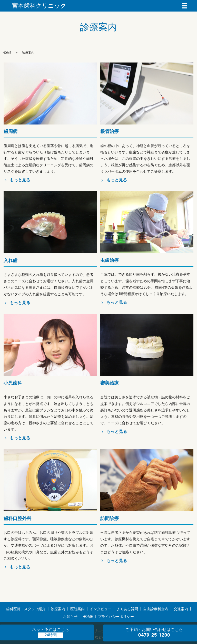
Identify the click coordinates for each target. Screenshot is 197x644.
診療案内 (58, 609)
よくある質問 (127, 609)
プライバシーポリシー (116, 617)
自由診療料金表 (156, 609)
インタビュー (101, 609)
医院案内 (77, 609)
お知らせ (70, 617)
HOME (7, 53)
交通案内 (181, 609)
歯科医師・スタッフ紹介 (26, 609)
